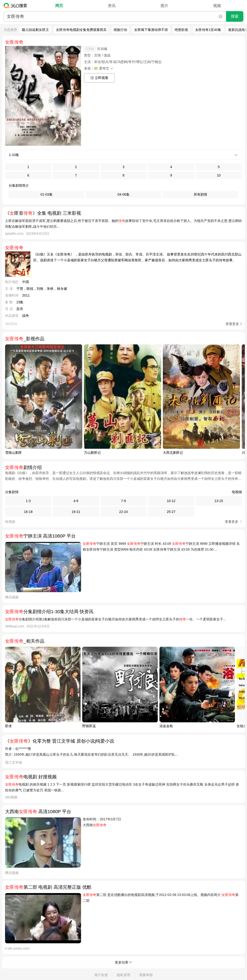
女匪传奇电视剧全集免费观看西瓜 (81, 30)
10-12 (171, 501)
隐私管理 (123, 975)
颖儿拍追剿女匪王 (35, 30)
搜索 (235, 16)
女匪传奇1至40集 (208, 30)
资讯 (112, 6)
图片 (165, 6)
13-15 (219, 501)
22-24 (123, 512)
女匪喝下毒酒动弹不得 (151, 30)
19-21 (76, 512)
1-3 (28, 501)
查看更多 (232, 324)
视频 (217, 6)
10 (219, 175)
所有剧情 (200, 194)
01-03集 (47, 194)
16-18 (28, 512)
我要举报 (146, 975)
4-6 (76, 501)
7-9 (123, 501)
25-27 (171, 512)
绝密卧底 (181, 30)
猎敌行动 (120, 30)
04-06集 (123, 194)
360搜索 (17, 6)
